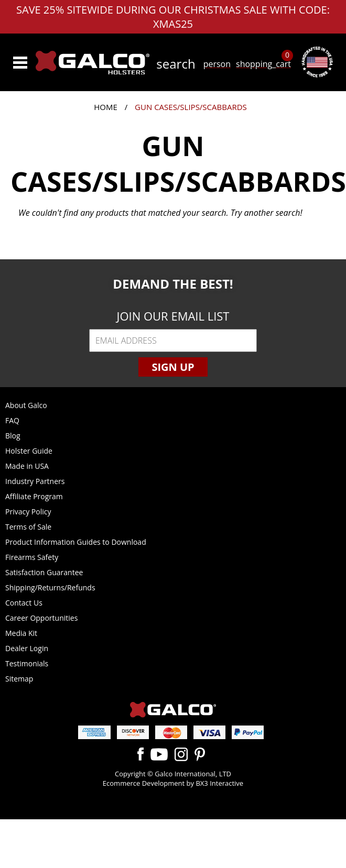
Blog (13, 436)
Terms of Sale (28, 527)
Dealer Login (27, 648)
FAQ (12, 420)
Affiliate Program (34, 496)
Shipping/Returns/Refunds (50, 587)
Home (106, 107)
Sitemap (19, 679)
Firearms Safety (32, 557)
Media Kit (21, 633)
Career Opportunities (41, 618)
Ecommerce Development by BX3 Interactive (173, 783)
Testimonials (27, 663)
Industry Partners (35, 481)
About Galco (26, 405)
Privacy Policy (28, 512)
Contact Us (24, 603)
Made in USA (27, 466)
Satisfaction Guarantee (44, 572)
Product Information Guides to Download (76, 542)
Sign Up (173, 367)
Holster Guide (29, 451)
